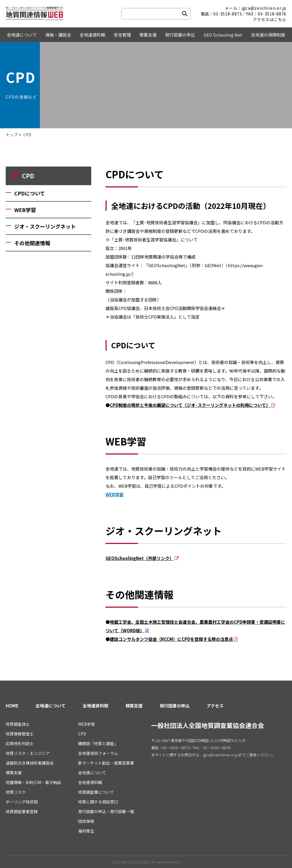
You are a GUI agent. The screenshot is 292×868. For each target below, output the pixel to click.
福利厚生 (86, 831)
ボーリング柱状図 (22, 802)
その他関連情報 (32, 243)
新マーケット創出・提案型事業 (106, 763)
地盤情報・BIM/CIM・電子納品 (33, 782)
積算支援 (148, 35)
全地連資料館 (92, 35)
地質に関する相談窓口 (98, 802)
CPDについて (30, 193)
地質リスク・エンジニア (28, 753)
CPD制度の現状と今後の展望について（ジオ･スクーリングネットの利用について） (190, 405)
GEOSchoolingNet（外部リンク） (140, 558)
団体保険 (86, 821)
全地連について (22, 35)
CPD (82, 734)
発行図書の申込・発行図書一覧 (106, 811)
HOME (12, 706)
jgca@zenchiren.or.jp (221, 755)
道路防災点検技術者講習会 (30, 763)
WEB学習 (25, 210)
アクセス (215, 706)
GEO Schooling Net (223, 35)
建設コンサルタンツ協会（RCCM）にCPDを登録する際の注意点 (171, 639)
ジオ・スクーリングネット (45, 226)
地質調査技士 (18, 724)
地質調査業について (96, 792)
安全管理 (122, 35)
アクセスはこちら (270, 19)
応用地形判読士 (20, 743)
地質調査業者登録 (22, 811)
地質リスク (16, 792)
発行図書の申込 (180, 35)
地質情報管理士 (20, 734)
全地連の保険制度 (268, 35)
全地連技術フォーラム (98, 753)
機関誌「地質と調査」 (98, 743)
